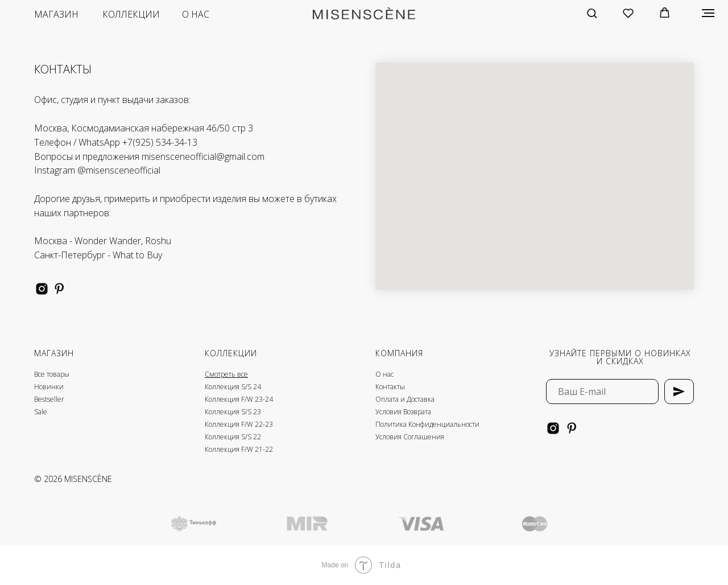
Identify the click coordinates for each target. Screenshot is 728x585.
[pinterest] (59, 289)
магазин (56, 14)
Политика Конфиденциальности (427, 424)
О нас (384, 374)
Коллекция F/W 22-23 (239, 424)
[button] (592, 13)
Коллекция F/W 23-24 (239, 399)
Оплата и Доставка (405, 399)
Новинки (49, 387)
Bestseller (49, 399)
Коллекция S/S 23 (233, 412)
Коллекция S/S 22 (233, 437)
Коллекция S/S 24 (233, 387)
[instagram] (42, 289)
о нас (196, 14)
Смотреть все (226, 374)
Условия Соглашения (410, 437)
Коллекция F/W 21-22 (239, 449)
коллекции (131, 14)
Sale (41, 412)
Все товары (52, 374)
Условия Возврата (403, 412)
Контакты (390, 387)
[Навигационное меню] (708, 13)
